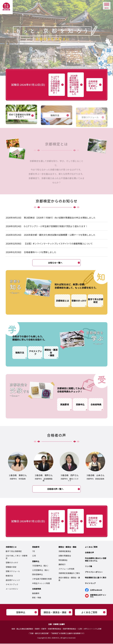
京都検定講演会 (65, 552)
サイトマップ (90, 584)
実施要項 (36, 547)
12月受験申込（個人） (41, 570)
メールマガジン (12, 589)
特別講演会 (63, 560)
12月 (34, 556)
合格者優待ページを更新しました (93, 85)
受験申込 (36, 562)
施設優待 (36, 594)
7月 (34, 552)
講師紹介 (62, 565)
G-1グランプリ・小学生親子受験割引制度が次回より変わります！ (55, 85)
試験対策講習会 (65, 556)
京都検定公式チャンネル (98, 596)
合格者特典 (37, 589)
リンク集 (88, 567)
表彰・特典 (37, 598)
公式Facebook (96, 590)
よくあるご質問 (91, 547)
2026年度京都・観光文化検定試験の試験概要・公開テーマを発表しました (74, 85)
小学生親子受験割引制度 (42, 579)
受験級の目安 (11, 567)
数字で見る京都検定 (14, 552)
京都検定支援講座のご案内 (69, 573)
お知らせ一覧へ (55, 263)
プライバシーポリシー (94, 572)
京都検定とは (11, 547)
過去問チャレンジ (13, 580)
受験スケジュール (13, 572)
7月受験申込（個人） (41, 566)
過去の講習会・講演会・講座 (69, 579)
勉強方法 (9, 576)
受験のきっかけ (12, 563)
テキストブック (12, 585)
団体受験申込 (37, 575)
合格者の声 (89, 553)
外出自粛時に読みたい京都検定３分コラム (96, 560)
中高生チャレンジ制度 (41, 583)
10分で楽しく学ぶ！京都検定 (17, 557)
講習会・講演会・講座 (67, 547)
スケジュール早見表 (66, 569)
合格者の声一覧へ (55, 489)
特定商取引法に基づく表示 (96, 578)
